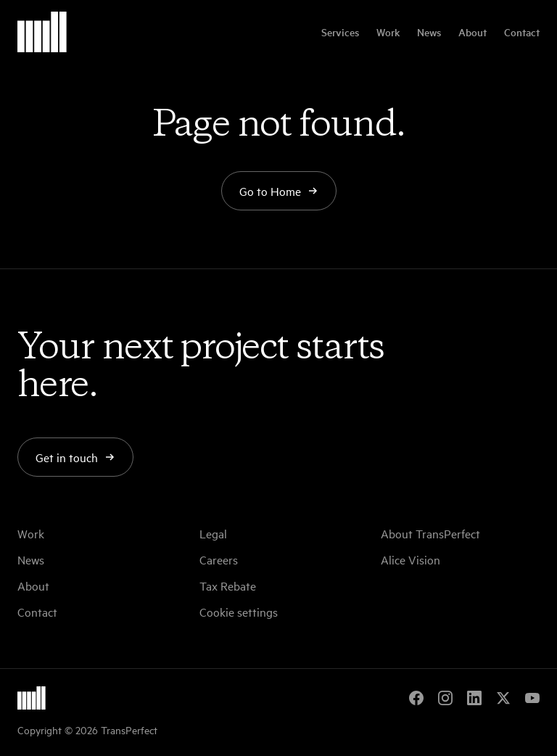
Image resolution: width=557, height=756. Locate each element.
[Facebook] (416, 698)
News (429, 32)
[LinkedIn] (474, 698)
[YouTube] (532, 698)
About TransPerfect (430, 533)
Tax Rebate (228, 586)
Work (388, 32)
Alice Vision (410, 559)
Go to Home (279, 191)
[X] (503, 698)
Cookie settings (239, 612)
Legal (213, 533)
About (473, 32)
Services (340, 32)
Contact (522, 32)
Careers (219, 559)
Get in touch (75, 457)
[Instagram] (445, 698)
